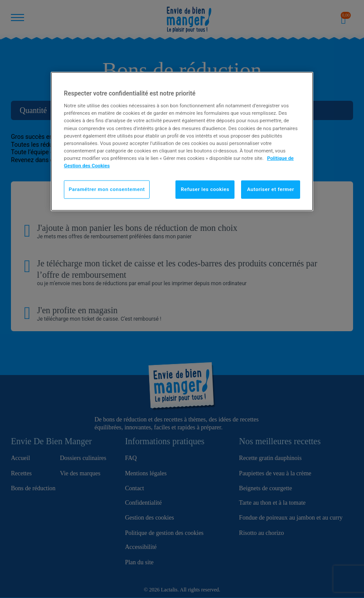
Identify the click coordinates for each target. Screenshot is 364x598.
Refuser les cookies (205, 189)
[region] (182, 141)
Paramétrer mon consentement (107, 189)
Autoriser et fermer (271, 189)
